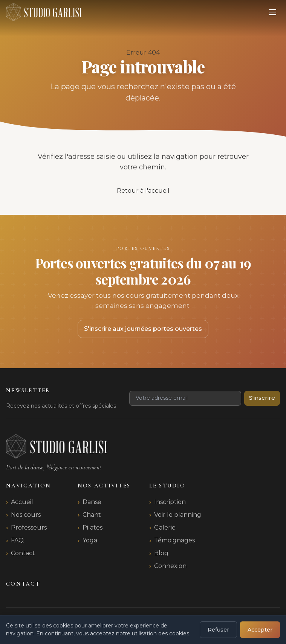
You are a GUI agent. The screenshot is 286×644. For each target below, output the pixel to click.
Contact (23, 553)
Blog (161, 553)
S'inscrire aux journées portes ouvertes (143, 329)
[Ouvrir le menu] (272, 12)
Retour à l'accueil (143, 191)
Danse (92, 502)
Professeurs (29, 528)
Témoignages (174, 540)
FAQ (17, 540)
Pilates (93, 528)
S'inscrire (262, 398)
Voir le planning (178, 515)
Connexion (170, 566)
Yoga (90, 540)
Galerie (165, 528)
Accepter (260, 630)
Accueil (22, 502)
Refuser (218, 630)
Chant (92, 515)
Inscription (170, 502)
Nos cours (26, 515)
